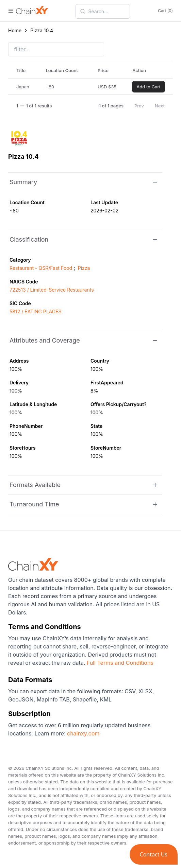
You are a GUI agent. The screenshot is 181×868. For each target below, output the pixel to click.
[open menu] (11, 11)
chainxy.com (83, 733)
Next (160, 106)
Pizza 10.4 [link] (42, 30)
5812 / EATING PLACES (35, 311)
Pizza (84, 268)
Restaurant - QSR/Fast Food (41, 268)
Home (15, 30)
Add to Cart (149, 87)
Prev (139, 106)
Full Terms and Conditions (120, 663)
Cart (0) (165, 11)
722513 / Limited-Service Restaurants (52, 290)
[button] (154, 854)
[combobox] (107, 11)
